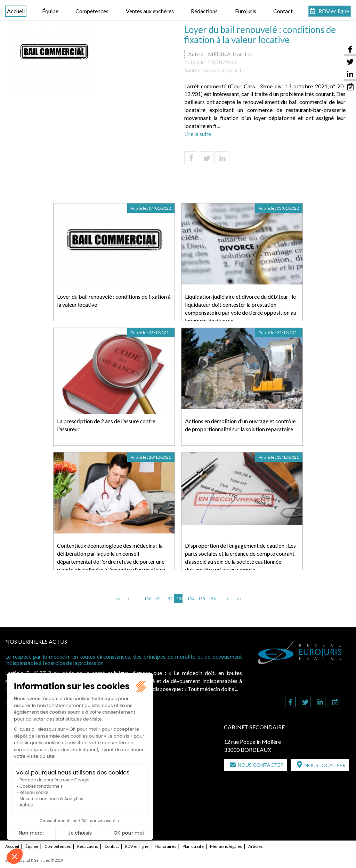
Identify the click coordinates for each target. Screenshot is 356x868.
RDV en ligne (334, 11)
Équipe (50, 11)
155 (201, 599)
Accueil (16, 11)
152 (169, 599)
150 (147, 599)
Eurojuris (246, 11)
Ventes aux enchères (150, 11)
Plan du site (193, 846)
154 (190, 599)
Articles (256, 846)
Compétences (92, 11)
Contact (283, 11)
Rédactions (204, 11)
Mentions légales (226, 846)
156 (212, 599)
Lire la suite (198, 134)
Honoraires (165, 846)
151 (158, 599)
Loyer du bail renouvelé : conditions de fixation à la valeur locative (114, 300)
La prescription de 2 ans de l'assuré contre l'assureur (106, 425)
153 (179, 599)
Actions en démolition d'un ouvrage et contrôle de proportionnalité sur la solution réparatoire (240, 425)
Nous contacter (261, 765)
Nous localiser (325, 765)
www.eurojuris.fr (224, 70)
